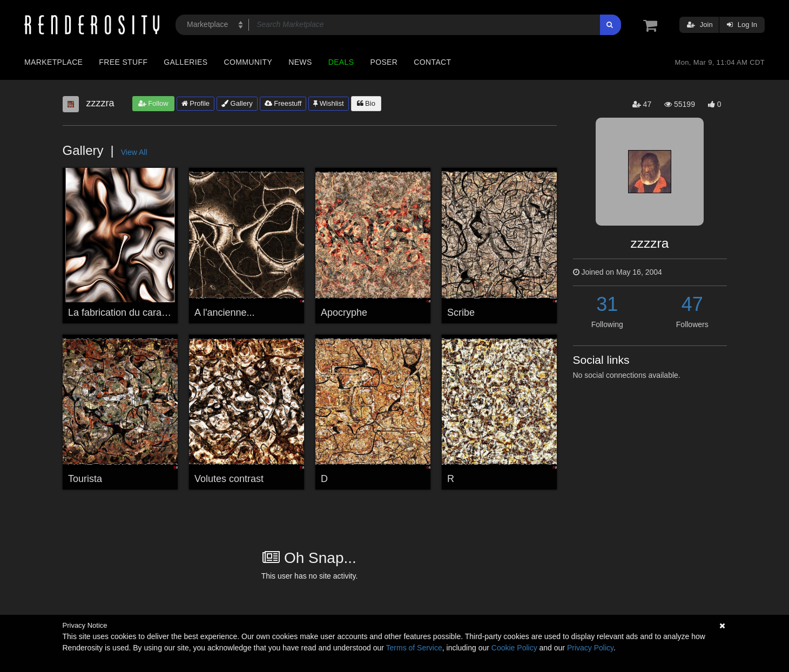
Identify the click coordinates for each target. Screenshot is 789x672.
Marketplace (53, 62)
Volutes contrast (229, 479)
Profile (195, 103)
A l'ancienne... (225, 313)
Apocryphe (344, 313)
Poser (384, 62)
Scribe (461, 313)
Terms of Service (414, 648)
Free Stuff (123, 62)
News (300, 62)
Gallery (237, 103)
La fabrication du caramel (123, 313)
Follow (153, 103)
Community (248, 62)
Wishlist (328, 103)
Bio (366, 103)
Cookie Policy (514, 648)
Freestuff (283, 103)
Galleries (186, 62)
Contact (432, 62)
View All (134, 152)
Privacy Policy (590, 648)
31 (607, 304)
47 (692, 304)
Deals (341, 62)
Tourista (85, 479)
